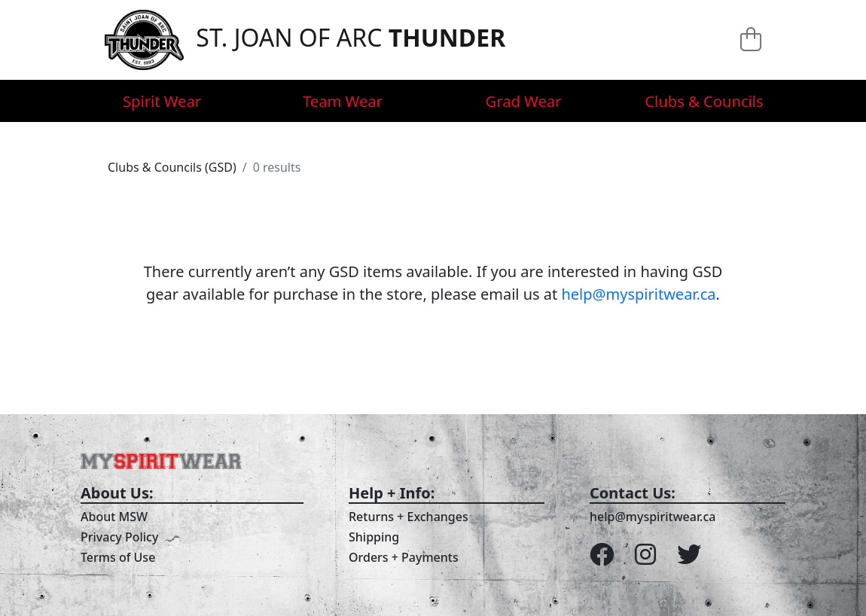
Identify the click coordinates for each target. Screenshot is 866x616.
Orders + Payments (404, 557)
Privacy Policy (119, 537)
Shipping (374, 537)
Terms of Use (118, 557)
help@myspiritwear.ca (638, 294)
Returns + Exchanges (409, 517)
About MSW (114, 517)
